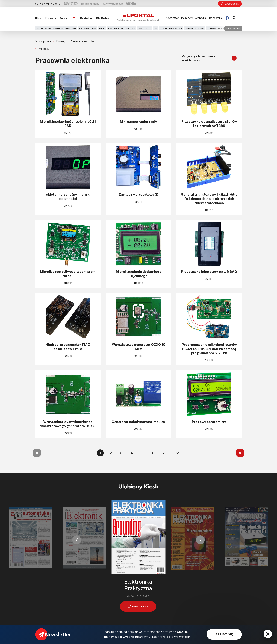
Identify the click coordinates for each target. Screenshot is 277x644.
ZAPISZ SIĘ (224, 634)
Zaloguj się (230, 4)
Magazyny (187, 18)
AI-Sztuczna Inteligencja (61, 28)
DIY (155, 28)
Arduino (84, 28)
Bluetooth (145, 28)
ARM (94, 28)
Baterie (131, 28)
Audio (102, 28)
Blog (38, 18)
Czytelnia (86, 18)
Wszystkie (233, 28)
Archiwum (201, 18)
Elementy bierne (194, 28)
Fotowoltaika (216, 28)
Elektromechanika (171, 28)
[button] (77, 540)
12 (177, 453)
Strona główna (43, 41)
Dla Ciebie (103, 18)
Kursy (63, 18)
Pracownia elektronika (83, 41)
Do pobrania (216, 18)
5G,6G (39, 28)
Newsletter (172, 18)
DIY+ (73, 18)
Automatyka (116, 28)
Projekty (50, 18)
